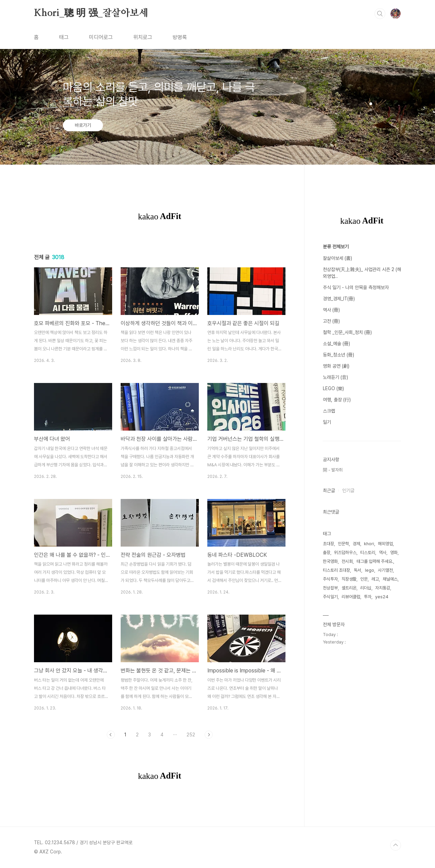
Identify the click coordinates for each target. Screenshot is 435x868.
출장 (327, 553)
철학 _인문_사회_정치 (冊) (347, 332)
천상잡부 (330, 588)
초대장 (328, 544)
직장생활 (349, 579)
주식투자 (330, 579)
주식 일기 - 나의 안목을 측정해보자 (356, 287)
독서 (358, 570)
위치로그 (143, 37)
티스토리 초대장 (336, 570)
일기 (327, 422)
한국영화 (330, 561)
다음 (209, 735)
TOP (396, 845)
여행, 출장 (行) (337, 400)
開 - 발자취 (333, 470)
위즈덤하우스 (345, 553)
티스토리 (368, 553)
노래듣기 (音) (335, 377)
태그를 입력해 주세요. (375, 561)
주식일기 (330, 597)
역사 (383, 553)
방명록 (180, 37)
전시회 (347, 561)
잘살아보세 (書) (337, 258)
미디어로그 (101, 37)
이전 (111, 735)
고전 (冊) (331, 321)
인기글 (348, 490)
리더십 (366, 588)
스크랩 (329, 411)
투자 (368, 597)
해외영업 (385, 544)
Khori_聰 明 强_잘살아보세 (91, 13)
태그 (64, 37)
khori (369, 544)
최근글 (329, 490)
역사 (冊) (331, 310)
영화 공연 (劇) (336, 366)
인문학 (343, 544)
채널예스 (390, 579)
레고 (375, 579)
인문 (364, 579)
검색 (380, 14)
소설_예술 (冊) (336, 344)
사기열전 (385, 570)
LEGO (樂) (333, 388)
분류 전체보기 (336, 247)
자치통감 (383, 588)
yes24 (382, 597)
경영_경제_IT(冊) (339, 299)
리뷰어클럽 (351, 597)
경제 (356, 544)
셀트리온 (349, 588)
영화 (394, 553)
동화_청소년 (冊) (338, 355)
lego (370, 570)
